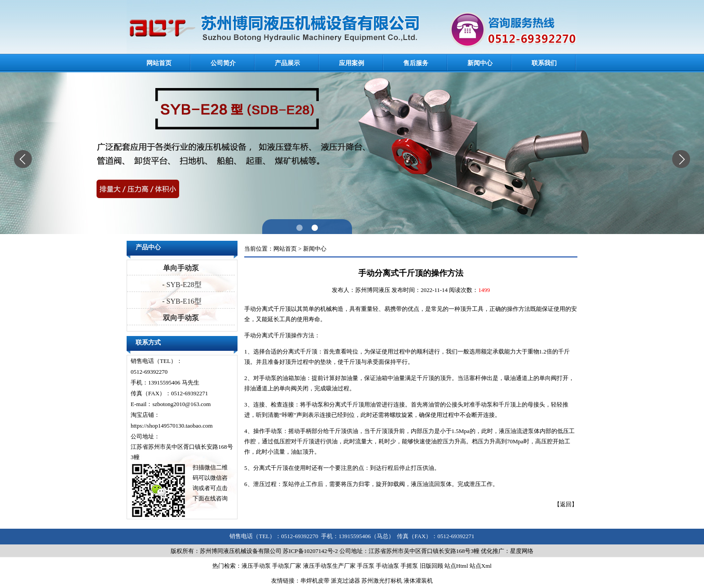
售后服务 (416, 63)
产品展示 (287, 63)
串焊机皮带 (315, 581)
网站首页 (159, 63)
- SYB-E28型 (181, 285)
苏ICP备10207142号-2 (310, 551)
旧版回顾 (431, 566)
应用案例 (352, 63)
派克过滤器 (345, 581)
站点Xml (481, 566)
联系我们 (544, 63)
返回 (566, 504)
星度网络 (522, 551)
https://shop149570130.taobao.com (172, 426)
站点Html (456, 566)
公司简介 (223, 63)
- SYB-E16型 (181, 301)
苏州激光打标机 (382, 581)
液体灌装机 (418, 581)
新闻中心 (480, 63)
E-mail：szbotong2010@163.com (171, 404)
